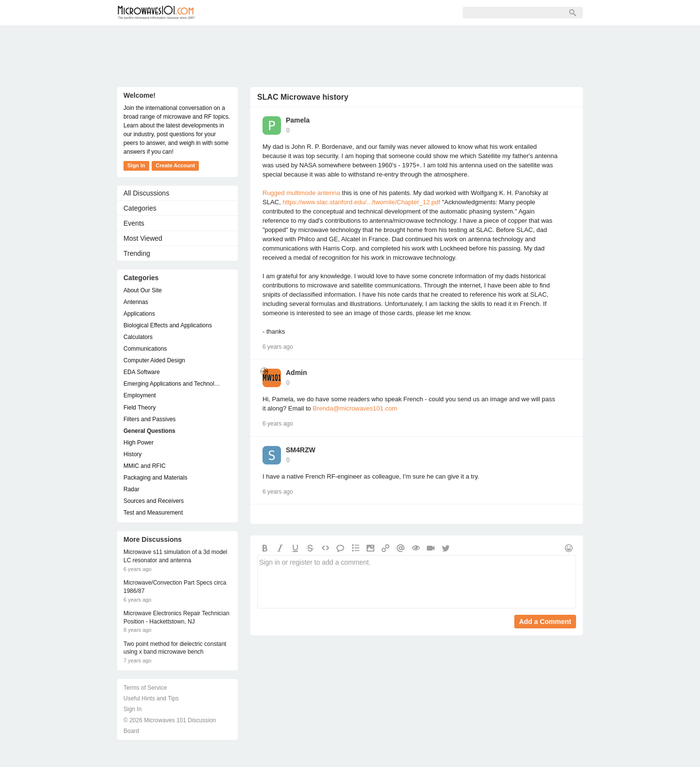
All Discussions (146, 193)
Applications (139, 314)
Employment (140, 395)
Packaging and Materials (155, 478)
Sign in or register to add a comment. (417, 582)
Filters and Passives (149, 419)
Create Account (175, 165)
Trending (137, 253)
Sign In (356, 13)
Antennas (136, 302)
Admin (297, 373)
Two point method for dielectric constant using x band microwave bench (175, 648)
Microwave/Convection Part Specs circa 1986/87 (175, 587)
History (132, 454)
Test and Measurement (153, 513)
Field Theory (140, 408)
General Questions (149, 431)
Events (134, 223)
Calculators (138, 337)
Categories (140, 208)
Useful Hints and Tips (151, 698)
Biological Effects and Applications (168, 325)
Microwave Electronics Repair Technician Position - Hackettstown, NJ (176, 617)
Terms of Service (145, 688)
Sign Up (315, 13)
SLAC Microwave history (303, 97)
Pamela (298, 120)
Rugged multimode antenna (302, 193)
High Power (139, 443)
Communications (145, 349)
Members (270, 13)
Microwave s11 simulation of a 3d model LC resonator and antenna (175, 556)
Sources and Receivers (154, 501)
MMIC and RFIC (145, 466)
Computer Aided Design (154, 360)
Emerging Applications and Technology (173, 384)
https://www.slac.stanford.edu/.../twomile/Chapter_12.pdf (361, 202)
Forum (227, 13)
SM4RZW (301, 450)
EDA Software (142, 372)
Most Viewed (143, 238)
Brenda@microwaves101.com (355, 408)
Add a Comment (545, 622)
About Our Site (143, 290)
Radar (131, 489)
